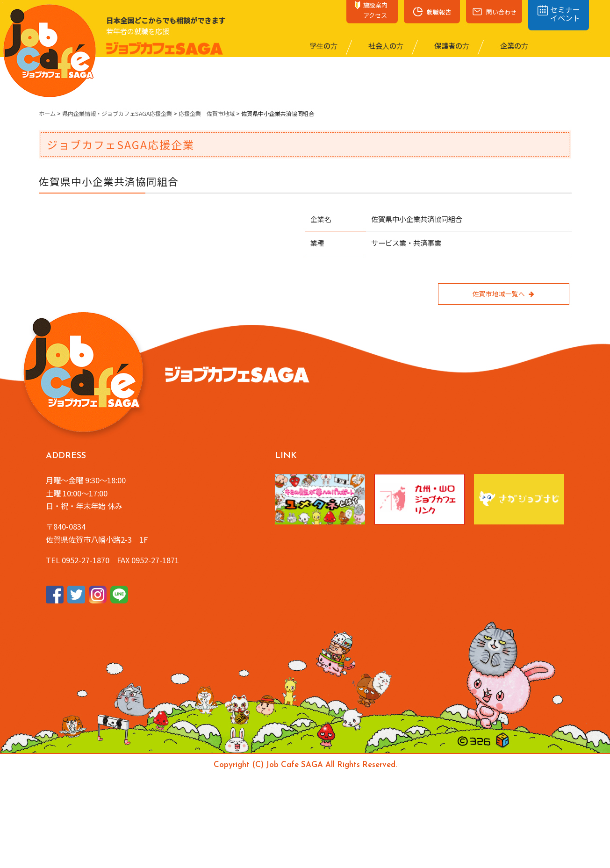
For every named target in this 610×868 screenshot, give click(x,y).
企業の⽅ (513, 45)
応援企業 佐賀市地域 (207, 114)
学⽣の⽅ (323, 45)
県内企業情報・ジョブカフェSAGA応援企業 (117, 114)
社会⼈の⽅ (385, 45)
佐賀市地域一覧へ (503, 294)
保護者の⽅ (451, 45)
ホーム (47, 114)
